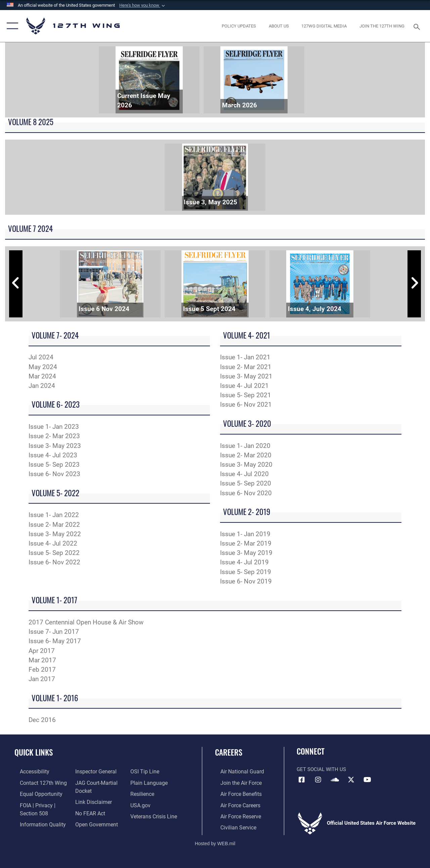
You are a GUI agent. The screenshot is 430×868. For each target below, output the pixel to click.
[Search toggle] (418, 26)
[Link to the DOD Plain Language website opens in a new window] (149, 782)
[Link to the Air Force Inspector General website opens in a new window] (93, 771)
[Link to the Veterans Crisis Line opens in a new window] (155, 814)
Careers (229, 752)
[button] (143, 5)
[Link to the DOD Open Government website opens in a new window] (93, 822)
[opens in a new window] (239, 26)
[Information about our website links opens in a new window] (91, 801)
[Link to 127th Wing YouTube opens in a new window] (368, 780)
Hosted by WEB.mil (215, 840)
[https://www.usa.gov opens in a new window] (142, 804)
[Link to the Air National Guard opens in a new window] (236, 771)
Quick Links (34, 752)
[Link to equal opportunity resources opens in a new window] (34, 793)
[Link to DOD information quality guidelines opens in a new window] (36, 822)
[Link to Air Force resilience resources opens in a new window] (144, 793)
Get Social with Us (321, 769)
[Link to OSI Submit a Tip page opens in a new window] (145, 771)
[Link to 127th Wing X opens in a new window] (351, 780)
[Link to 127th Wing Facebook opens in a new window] (302, 780)
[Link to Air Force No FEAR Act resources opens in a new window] (88, 811)
